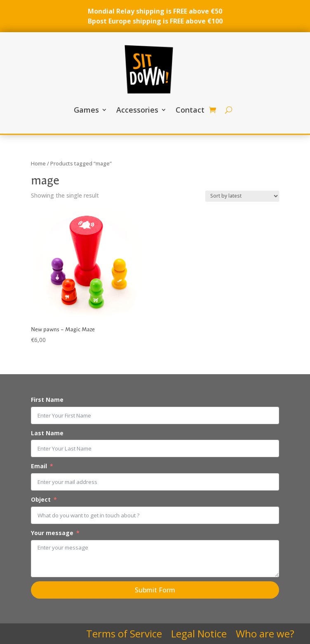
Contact (190, 110)
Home (38, 163)
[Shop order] (242, 196)
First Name (47, 400)
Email (39, 466)
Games (86, 110)
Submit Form (155, 590)
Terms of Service (124, 635)
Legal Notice (199, 635)
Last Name (47, 433)
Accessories (137, 110)
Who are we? (265, 635)
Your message (52, 533)
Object (41, 499)
